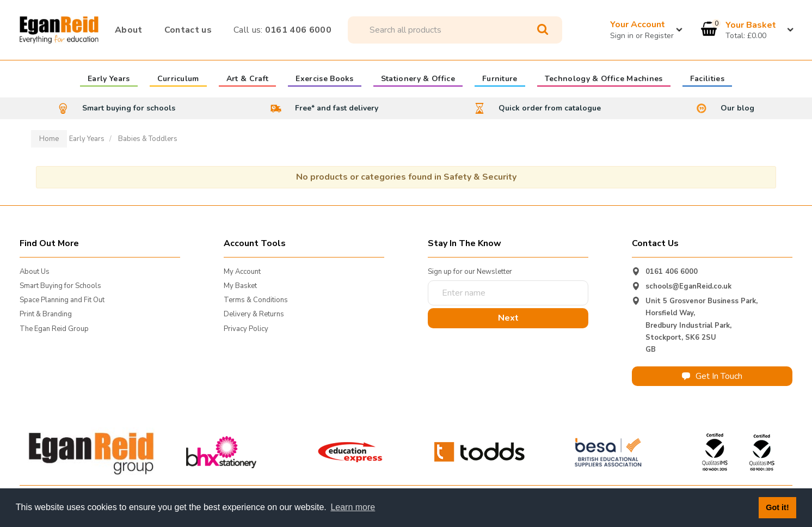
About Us (35, 272)
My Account (242, 272)
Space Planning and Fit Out (62, 300)
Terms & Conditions (256, 300)
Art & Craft (248, 79)
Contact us (188, 30)
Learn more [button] (353, 507)
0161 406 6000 (282, 30)
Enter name (431, 280)
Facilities (707, 79)
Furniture (500, 79)
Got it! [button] (777, 507)
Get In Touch (712, 376)
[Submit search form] (543, 30)
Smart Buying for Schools (60, 286)
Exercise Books (324, 79)
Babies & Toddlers (148, 139)
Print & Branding (46, 314)
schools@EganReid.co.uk (688, 286)
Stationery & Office (418, 79)
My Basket (240, 286)
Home (49, 139)
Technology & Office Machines (604, 79)
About (129, 30)
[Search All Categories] (455, 30)
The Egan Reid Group (54, 329)
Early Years (109, 79)
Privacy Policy (246, 329)
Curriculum (178, 79)
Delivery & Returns (254, 314)
